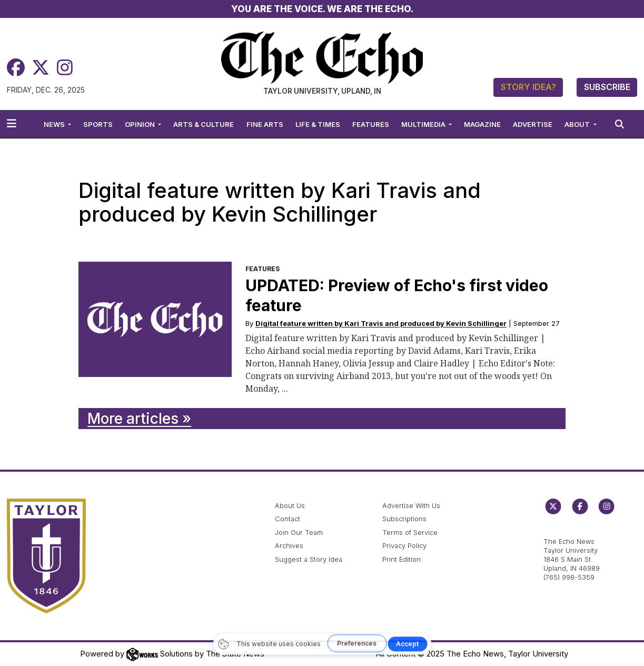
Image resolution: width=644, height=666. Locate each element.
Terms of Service (410, 533)
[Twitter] (41, 68)
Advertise (533, 124)
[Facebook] (16, 68)
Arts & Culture (204, 124)
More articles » (139, 419)
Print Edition (402, 559)
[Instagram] (65, 68)
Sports (98, 124)
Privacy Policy (404, 546)
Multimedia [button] (424, 124)
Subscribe (607, 87)
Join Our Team (299, 533)
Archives (289, 546)
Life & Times (318, 124)
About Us (290, 506)
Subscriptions (404, 519)
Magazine (482, 124)
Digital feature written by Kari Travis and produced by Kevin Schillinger (381, 323)
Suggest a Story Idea (309, 559)
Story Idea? (528, 87)
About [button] (578, 124)
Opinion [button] (141, 124)
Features (371, 124)
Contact (288, 519)
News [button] (55, 124)
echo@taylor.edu (571, 530)
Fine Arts (265, 124)
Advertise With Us (411, 506)
